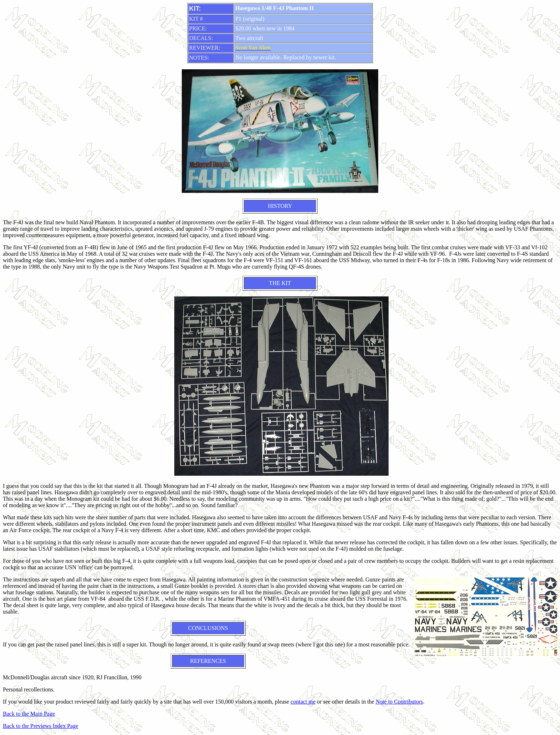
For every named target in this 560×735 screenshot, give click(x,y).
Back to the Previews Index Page (41, 726)
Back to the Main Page (29, 714)
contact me (303, 702)
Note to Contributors (399, 702)
